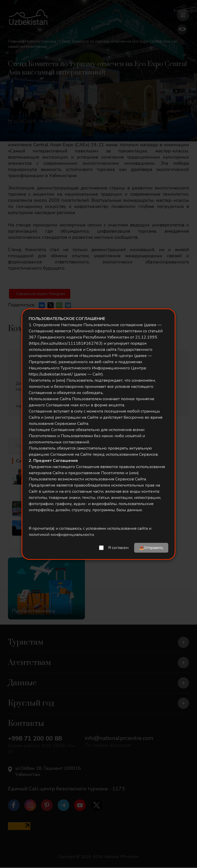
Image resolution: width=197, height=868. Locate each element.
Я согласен (118, 548)
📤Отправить (151, 548)
